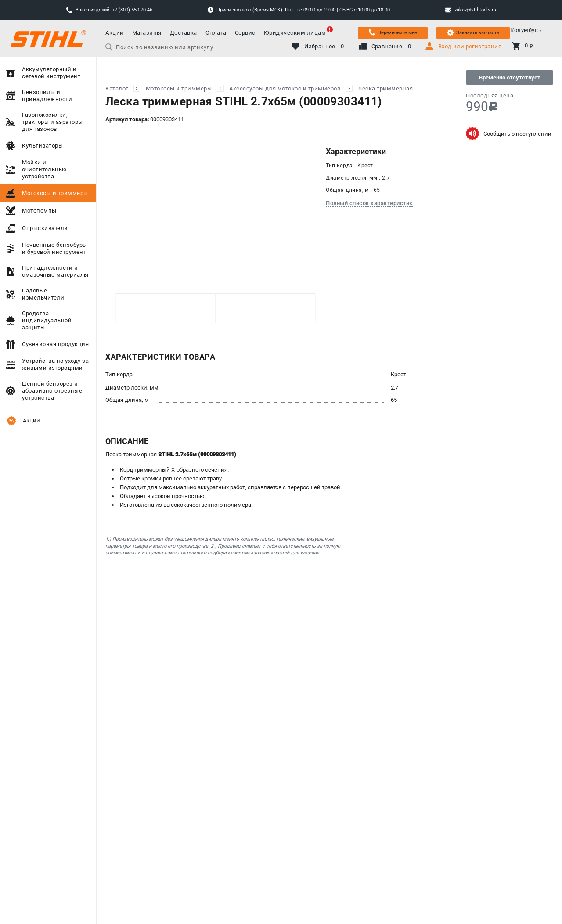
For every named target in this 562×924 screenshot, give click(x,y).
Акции (115, 33)
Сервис (245, 33)
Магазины (147, 33)
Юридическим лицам (295, 33)
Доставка (184, 33)
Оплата (216, 33)
